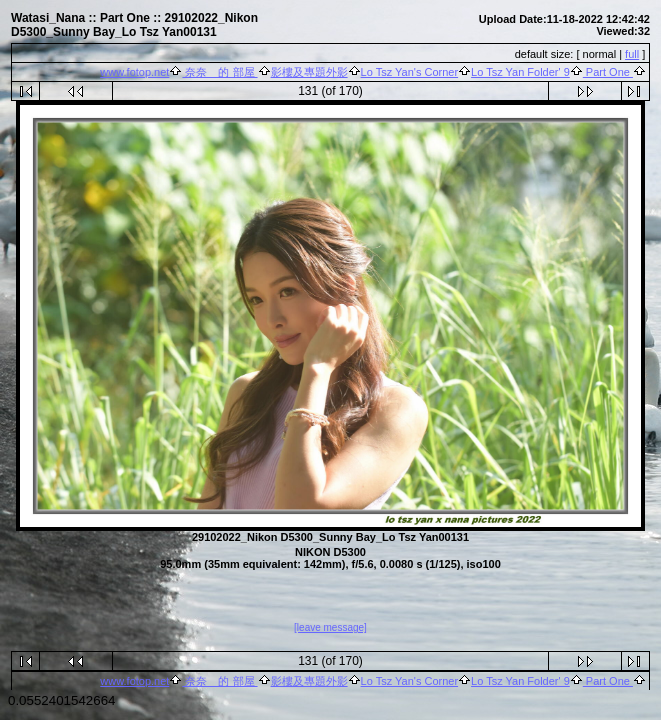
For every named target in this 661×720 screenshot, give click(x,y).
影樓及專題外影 (309, 72)
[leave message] (330, 628)
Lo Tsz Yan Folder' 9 (520, 72)
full (632, 54)
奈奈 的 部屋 (219, 72)
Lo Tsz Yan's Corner (410, 72)
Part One (608, 72)
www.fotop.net (134, 72)
